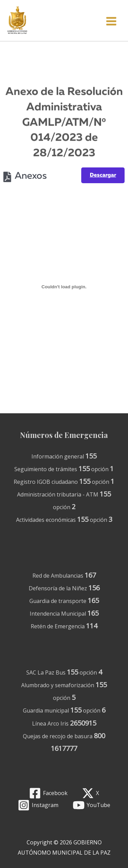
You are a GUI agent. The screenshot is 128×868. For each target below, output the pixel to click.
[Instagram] (38, 805)
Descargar (103, 175)
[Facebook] (48, 793)
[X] (91, 793)
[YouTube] (92, 805)
